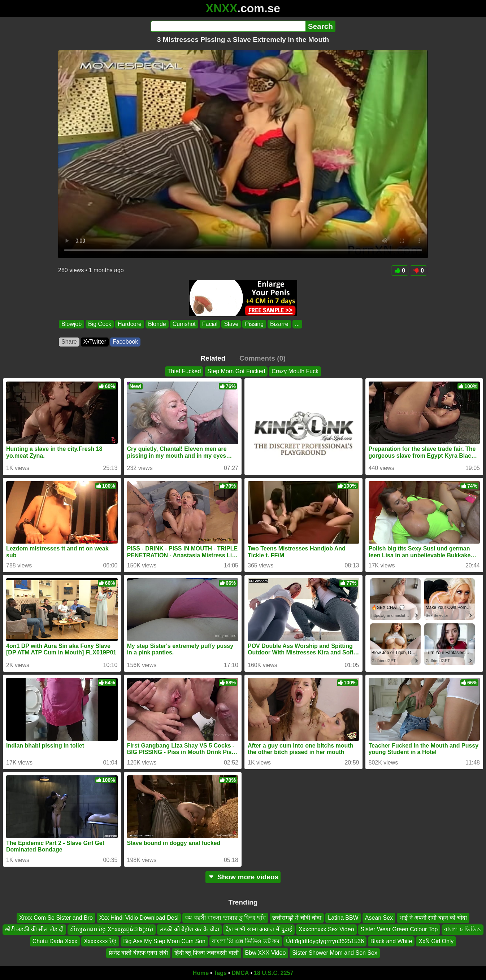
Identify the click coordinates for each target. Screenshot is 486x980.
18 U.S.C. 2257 (274, 973)
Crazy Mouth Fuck (295, 371)
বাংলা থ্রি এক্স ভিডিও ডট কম (246, 941)
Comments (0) (262, 358)
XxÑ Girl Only (436, 941)
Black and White (391, 941)
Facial (210, 324)
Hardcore (130, 324)
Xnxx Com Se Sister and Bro (56, 918)
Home (201, 973)
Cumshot (184, 324)
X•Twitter (95, 342)
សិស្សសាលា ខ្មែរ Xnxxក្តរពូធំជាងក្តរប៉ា (111, 929)
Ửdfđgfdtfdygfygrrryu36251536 (325, 941)
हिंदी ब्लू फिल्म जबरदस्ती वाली (207, 953)
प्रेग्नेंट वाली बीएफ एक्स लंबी (138, 953)
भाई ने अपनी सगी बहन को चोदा (433, 918)
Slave (231, 324)
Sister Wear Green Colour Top (399, 929)
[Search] (228, 26)
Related (213, 358)
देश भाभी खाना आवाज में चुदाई (259, 929)
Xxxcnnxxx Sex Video (326, 929)
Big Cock (100, 324)
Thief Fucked (184, 371)
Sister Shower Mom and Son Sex (335, 953)
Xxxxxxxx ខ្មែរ (100, 941)
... (297, 324)
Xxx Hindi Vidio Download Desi (139, 918)
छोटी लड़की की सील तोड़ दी (34, 929)
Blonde (157, 324)
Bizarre (279, 324)
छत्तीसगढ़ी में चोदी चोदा (297, 918)
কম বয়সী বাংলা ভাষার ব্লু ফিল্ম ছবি (225, 918)
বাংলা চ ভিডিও (463, 929)
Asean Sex (379, 918)
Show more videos (243, 877)
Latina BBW (343, 918)
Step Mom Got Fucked (236, 371)
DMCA (240, 973)
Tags (220, 973)
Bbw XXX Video (266, 953)
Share (69, 342)
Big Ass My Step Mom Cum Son (164, 941)
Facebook (125, 342)
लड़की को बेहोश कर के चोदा (189, 929)
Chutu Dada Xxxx (55, 941)
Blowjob (71, 324)
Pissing (254, 324)
